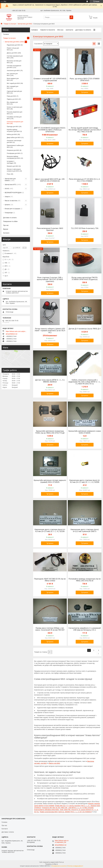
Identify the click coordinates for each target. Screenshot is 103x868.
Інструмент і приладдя (11, 162)
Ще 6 (6, 276)
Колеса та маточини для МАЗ (15, 108)
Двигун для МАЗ (54, 763)
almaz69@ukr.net (12, 334)
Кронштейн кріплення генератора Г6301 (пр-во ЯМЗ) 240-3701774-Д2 (50, 432)
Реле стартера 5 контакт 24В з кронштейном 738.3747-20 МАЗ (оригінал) (50, 280)
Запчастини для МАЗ (25, 24)
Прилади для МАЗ (13, 126)
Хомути (7, 197)
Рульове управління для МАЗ (15, 113)
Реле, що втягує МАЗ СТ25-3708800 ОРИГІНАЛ (85, 80)
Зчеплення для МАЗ (13, 71)
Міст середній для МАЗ (13, 87)
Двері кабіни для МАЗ (14, 137)
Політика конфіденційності (75, 866)
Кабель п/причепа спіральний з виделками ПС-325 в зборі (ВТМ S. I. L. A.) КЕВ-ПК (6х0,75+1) (85, 382)
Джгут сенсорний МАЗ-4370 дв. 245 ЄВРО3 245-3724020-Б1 (50, 180)
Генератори (9, 213)
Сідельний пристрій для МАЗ (14, 92)
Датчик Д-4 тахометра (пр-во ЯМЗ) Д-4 (85, 329)
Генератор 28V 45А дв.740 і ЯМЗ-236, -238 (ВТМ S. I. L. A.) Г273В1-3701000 (68, 808)
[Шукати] (71, 17)
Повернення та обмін (10, 221)
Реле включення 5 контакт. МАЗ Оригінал (50, 229)
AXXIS (7, 189)
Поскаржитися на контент (59, 866)
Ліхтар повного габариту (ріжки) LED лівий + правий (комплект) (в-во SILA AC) (50, 331)
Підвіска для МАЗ (12, 99)
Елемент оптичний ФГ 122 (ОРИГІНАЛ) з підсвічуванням (50, 80)
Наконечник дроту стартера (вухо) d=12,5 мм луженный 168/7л (85, 530)
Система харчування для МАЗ (15, 57)
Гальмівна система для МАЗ (14, 118)
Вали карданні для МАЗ (13, 79)
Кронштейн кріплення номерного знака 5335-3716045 (85, 432)
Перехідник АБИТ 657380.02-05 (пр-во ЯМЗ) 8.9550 (50, 580)
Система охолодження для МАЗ (14, 67)
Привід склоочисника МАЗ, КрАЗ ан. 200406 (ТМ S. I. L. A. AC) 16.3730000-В (66, 812)
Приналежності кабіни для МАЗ (15, 146)
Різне (9, 174)
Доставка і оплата (8, 832)
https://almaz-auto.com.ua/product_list (16, 331)
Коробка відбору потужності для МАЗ (13, 130)
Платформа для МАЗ (14, 153)
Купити (51, 92)
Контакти (69, 30)
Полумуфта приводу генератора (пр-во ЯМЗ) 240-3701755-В (85, 580)
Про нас (60, 30)
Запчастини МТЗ (10, 185)
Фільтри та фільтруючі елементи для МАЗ (14, 170)
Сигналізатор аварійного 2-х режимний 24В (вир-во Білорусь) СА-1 (85, 629)
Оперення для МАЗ (13, 150)
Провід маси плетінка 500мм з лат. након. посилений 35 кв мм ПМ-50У (50, 629)
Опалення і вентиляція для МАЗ (14, 141)
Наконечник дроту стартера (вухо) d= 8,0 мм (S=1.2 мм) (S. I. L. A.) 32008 (85, 481)
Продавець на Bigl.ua (51, 864)
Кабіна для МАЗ (12, 134)
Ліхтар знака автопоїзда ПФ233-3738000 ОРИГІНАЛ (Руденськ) (85, 279)
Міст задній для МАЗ (13, 83)
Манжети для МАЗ (13, 166)
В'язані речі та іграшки (12, 209)
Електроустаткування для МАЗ (15, 123)
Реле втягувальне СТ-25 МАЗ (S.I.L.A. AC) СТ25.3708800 (85, 180)
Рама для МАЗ (11, 96)
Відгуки (6, 229)
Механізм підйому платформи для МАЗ (13, 157)
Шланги (7, 205)
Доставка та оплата (83, 30)
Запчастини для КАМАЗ (10, 180)
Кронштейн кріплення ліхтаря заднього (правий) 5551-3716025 (50, 481)
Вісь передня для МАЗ (12, 103)
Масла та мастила (11, 201)
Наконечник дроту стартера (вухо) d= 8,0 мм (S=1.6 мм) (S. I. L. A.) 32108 (50, 530)
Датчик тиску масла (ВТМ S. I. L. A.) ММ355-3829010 (50, 381)
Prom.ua (61, 862)
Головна (34, 30)
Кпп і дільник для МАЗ (12, 74)
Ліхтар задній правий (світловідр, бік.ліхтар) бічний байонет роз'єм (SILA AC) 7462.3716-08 (85, 130)
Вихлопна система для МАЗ (14, 62)
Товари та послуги (10, 24)
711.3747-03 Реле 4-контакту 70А (85, 228)
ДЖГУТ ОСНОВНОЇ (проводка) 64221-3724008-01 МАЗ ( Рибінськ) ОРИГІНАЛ (50, 130)
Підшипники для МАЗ (14, 45)
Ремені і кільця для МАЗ (13, 49)
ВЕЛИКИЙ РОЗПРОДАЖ (13, 193)
